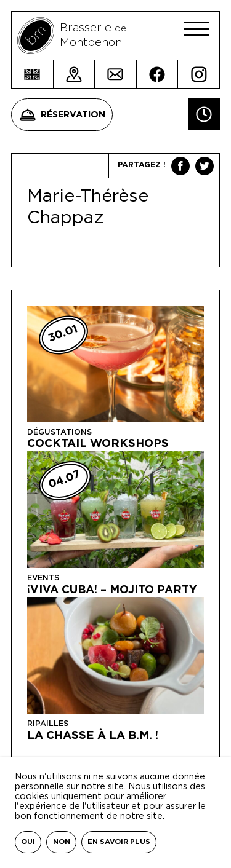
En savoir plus (119, 842)
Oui (28, 842)
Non (62, 842)
